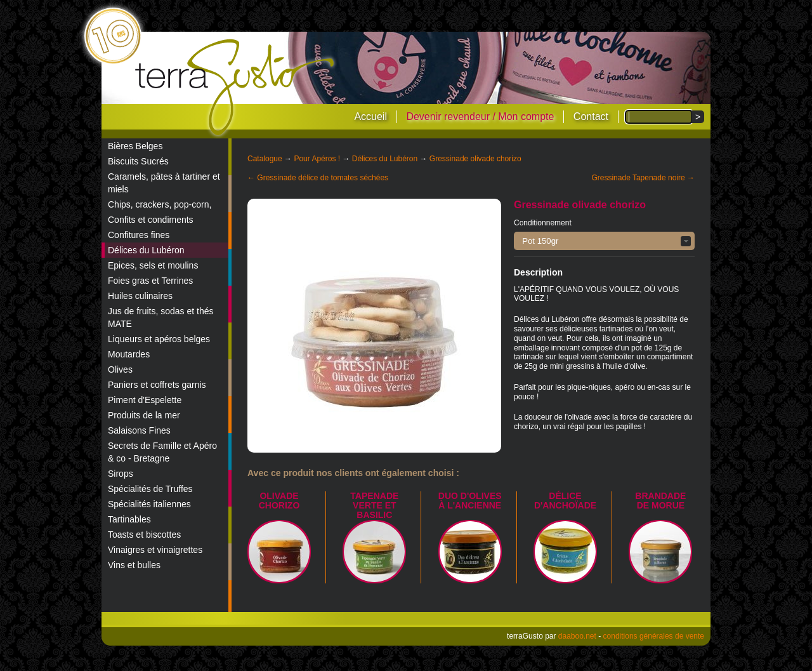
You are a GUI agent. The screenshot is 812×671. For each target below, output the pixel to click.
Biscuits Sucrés (138, 161)
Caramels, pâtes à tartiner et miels (164, 183)
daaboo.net (577, 636)
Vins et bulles (134, 565)
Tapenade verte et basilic (374, 505)
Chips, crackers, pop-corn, (160, 204)
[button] (604, 241)
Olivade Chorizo (279, 501)
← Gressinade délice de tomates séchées (318, 178)
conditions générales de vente (654, 636)
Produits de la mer (144, 415)
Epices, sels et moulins (153, 265)
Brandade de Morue (660, 501)
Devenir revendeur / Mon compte (480, 116)
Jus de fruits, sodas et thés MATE (161, 317)
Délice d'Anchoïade (565, 501)
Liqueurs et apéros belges (159, 339)
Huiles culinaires (140, 296)
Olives (120, 369)
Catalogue (265, 159)
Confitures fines (139, 235)
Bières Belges (135, 146)
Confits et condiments (151, 220)
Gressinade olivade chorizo (475, 159)
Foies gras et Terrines (150, 281)
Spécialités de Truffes (150, 489)
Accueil (370, 116)
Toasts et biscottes (144, 535)
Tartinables (129, 519)
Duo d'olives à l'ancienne (470, 501)
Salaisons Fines (139, 430)
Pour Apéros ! (317, 159)
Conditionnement (543, 223)
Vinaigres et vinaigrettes (155, 550)
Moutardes (129, 354)
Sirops (121, 474)
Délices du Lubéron (146, 250)
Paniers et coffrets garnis (157, 385)
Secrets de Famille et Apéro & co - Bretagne (162, 452)
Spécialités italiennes (149, 504)
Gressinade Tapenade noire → (643, 178)
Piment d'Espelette (145, 400)
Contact (591, 116)
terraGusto (236, 88)
